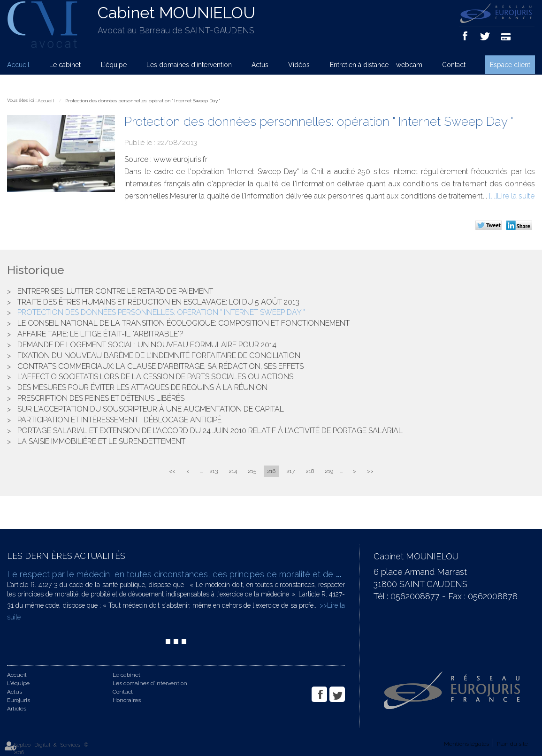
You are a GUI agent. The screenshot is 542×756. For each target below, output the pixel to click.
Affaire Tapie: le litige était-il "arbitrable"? (100, 334)
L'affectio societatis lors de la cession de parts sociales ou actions (155, 377)
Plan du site (512, 744)
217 (290, 471)
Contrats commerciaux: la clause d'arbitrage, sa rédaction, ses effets (160, 366)
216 (271, 471)
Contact (454, 65)
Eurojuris (19, 700)
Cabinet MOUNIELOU (176, 13)
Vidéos (299, 65)
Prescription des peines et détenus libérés (101, 398)
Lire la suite (516, 196)
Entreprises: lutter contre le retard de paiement (115, 291)
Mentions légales (466, 744)
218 (310, 471)
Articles (17, 709)
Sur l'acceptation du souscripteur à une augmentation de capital (151, 409)
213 (214, 471)
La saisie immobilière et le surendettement (101, 441)
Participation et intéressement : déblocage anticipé (119, 420)
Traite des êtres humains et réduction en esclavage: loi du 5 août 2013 (158, 302)
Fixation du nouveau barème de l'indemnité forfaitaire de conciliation (159, 355)
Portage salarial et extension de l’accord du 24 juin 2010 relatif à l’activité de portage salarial (210, 431)
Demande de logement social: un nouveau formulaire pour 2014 (147, 345)
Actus (260, 65)
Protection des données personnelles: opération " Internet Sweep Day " (143, 101)
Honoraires (127, 700)
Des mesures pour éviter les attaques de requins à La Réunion (142, 387)
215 (252, 471)
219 (329, 471)
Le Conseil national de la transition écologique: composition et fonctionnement (183, 323)
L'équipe (114, 65)
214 (233, 471)
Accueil (18, 65)
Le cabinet (65, 65)
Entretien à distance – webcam (376, 65)
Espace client (510, 65)
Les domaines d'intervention (189, 65)
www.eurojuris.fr (180, 159)
